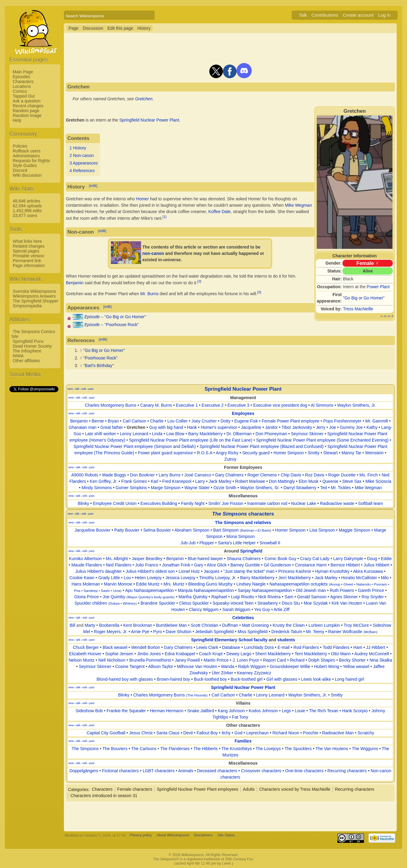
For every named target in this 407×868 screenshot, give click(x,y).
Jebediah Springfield (215, 632)
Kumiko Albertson (86, 559)
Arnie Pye (140, 632)
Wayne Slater (197, 488)
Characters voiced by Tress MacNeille (295, 789)
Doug (372, 559)
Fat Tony (240, 717)
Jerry (321, 427)
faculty (261, 640)
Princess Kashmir (295, 571)
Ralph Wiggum (252, 666)
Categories (78, 789)
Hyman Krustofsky (332, 571)
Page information (29, 265)
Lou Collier (178, 421)
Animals (186, 771)
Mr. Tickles (341, 488)
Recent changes (28, 106)
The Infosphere (27, 351)
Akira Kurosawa (368, 571)
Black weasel (115, 647)
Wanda (228, 666)
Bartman (248, 530)
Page (73, 28)
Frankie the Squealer (126, 711)
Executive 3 (238, 405)
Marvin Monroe (118, 584)
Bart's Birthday (99, 366)
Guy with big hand (166, 427)
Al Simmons (322, 405)
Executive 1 (187, 405)
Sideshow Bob (89, 711)
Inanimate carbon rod (267, 503)
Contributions (325, 15)
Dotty (225, 421)
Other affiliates (26, 361)
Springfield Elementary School (222, 640)
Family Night (193, 503)
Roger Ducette (342, 475)
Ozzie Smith (225, 488)
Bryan (113, 421)
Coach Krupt (211, 654)
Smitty (314, 453)
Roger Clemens (262, 475)
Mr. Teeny (315, 632)
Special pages (26, 251)
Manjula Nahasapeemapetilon (206, 590)
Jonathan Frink (176, 565)
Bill (73, 625)
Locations (22, 86)
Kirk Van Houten (347, 603)
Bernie (98, 421)
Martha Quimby (193, 597)
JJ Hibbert (376, 647)
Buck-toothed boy (210, 679)
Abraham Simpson (192, 530)
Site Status (226, 836)
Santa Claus (168, 733)
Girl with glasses (282, 679)
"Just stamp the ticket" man (249, 571)
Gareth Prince (371, 590)
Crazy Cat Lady (315, 559)
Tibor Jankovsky (297, 427)
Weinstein (374, 453)
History (144, 28)
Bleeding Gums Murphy (210, 584)
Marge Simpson (166, 488)
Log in (384, 15)
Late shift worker (100, 434)
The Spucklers (298, 749)
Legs (286, 711)
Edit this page (120, 28)
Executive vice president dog (280, 405)
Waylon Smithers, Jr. (357, 405)
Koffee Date (220, 212)
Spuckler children (91, 603)
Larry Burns (170, 475)
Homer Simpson (289, 453)
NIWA (18, 356)
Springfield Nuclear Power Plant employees (198, 789)
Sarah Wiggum (236, 609)
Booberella (109, 625)
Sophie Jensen (119, 654)
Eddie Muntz (148, 584)
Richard (297, 660)
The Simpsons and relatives (243, 522)
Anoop (335, 584)
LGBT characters (159, 771)
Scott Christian (205, 625)
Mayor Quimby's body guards (150, 597)
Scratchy (366, 733)
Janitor (271, 427)
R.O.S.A (205, 453)
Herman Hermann (166, 711)
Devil (188, 733)
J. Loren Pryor (246, 660)
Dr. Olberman (239, 434)
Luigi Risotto (242, 597)
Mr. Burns (149, 294)
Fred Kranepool (177, 481)
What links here (27, 241)
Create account (358, 15)
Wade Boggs (114, 475)
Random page (26, 111)
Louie (300, 711)
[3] (259, 292)
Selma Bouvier (157, 530)
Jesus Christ (141, 733)
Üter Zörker (222, 673)
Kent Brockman (138, 625)
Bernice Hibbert (345, 565)
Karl (155, 481)
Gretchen (144, 99)
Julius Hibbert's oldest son (150, 571)
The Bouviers (115, 749)
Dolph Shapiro (322, 660)
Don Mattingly (282, 481)
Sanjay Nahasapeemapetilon (265, 590)
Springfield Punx (28, 341)
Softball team (371, 503)
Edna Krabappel (180, 654)
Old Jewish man (311, 590)
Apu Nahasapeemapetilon (149, 590)
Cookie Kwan (82, 578)
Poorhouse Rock (122, 325)
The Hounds (197, 695)
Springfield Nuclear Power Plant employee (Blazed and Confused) (261, 446)
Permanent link (27, 261)
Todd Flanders (336, 647)
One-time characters (304, 771)
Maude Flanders (87, 565)
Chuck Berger (86, 647)
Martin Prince (216, 660)
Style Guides (25, 165)
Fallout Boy (207, 733)
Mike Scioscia (379, 481)
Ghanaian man (83, 427)
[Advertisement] (34, 484)
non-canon (153, 253)
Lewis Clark (207, 647)
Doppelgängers (84, 771)
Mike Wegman (298, 205)
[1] (165, 217)
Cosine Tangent (130, 666)
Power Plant (378, 287)
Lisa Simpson (322, 530)
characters (243, 514)
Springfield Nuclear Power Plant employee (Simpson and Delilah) (135, 446)
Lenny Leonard (134, 434)
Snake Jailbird (200, 711)
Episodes (22, 77)
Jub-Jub (188, 543)
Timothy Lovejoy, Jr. (218, 578)
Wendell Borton (146, 647)
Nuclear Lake (304, 503)
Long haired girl (350, 679)
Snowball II (270, 543)
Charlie (157, 421)
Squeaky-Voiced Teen (233, 603)
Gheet (348, 584)
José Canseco (198, 475)
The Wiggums (365, 749)
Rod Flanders (306, 647)
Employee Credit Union (115, 503)
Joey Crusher (204, 421)
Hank (192, 427)
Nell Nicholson (112, 660)
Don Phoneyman (271, 434)
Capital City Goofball (106, 733)
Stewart (331, 453)
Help (17, 120)
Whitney (129, 603)
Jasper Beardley (147, 559)
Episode (92, 317)
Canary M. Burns (156, 405)
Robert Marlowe (250, 481)
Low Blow (175, 434)
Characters (23, 82)
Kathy (372, 427)
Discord (20, 170)
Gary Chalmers (229, 475)
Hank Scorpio (355, 711)
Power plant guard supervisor (165, 453)
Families (243, 741)
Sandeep (91, 591)
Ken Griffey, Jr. (103, 481)
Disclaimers (203, 836)
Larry (200, 481)
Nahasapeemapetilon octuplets (299, 584)
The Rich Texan (324, 711)
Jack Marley (220, 481)
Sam (289, 597)
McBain (371, 632)
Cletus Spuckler (194, 603)
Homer (142, 199)
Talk (303, 15)
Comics (20, 91)
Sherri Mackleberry (273, 654)
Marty (90, 625)
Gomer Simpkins (131, 488)
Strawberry (268, 603)
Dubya (114, 603)
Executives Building (159, 503)
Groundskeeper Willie (290, 666)
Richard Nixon (286, 733)
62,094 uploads (27, 206)
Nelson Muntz (81, 660)
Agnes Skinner (344, 597)
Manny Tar (351, 453)
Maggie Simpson (354, 530)
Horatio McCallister (359, 578)
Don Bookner (142, 475)
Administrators (26, 156)
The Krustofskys (237, 749)
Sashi (105, 591)
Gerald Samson (312, 597)
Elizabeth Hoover (85, 654)
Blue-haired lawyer (205, 559)
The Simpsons (85, 749)
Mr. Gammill (377, 421)
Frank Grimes (134, 481)
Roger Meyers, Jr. (111, 632)
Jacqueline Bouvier (92, 530)
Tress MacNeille (358, 309)
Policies (20, 146)
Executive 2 (213, 405)
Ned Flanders (119, 565)
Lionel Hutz (189, 571)
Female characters (135, 789)
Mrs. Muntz (174, 584)
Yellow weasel (356, 666)
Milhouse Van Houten (197, 666)
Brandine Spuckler (158, 603)
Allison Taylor (160, 666)
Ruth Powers (342, 590)
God (238, 733)
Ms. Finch (369, 475)
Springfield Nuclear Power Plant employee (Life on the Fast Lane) (191, 440)
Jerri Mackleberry (294, 578)
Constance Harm (311, 565)
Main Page (23, 72)
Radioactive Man (338, 733)
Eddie (386, 559)
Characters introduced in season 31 (104, 796)
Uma (117, 591)
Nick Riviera (269, 597)
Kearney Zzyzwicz (254, 673)
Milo (385, 578)
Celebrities (243, 618)
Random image (27, 115)
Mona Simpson (241, 536)
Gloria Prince (86, 597)
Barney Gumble (245, 565)
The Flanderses (175, 749)
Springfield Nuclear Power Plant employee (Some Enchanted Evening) (322, 440)
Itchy (226, 733)
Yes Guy (262, 609)
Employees (243, 413)
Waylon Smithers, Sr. (260, 488)
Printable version (28, 256)
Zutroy (230, 459)
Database (231, 647)
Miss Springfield (252, 632)
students (286, 640)
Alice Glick (217, 565)
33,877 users (25, 215)
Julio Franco (147, 565)
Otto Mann (341, 654)
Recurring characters (347, 771)
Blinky (83, 503)
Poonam (380, 584)
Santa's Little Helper (237, 543)
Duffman (230, 625)
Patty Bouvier (127, 530)
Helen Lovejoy (148, 578)
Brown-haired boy (174, 679)
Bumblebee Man (171, 625)
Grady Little (109, 578)
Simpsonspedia (27, 306)
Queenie (330, 481)
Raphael (219, 597)
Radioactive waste (337, 503)
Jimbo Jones (149, 654)
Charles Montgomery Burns (111, 405)
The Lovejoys (268, 749)
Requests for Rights (31, 161)
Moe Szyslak (316, 603)
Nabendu (363, 584)
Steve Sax (352, 481)
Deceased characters (217, 771)
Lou (127, 578)
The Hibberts (206, 749)
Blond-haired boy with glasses (125, 679)
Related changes (29, 246)
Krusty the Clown (289, 625)
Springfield (251, 551)
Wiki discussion (27, 175)
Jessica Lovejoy (180, 578)
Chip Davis (291, 475)
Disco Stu (291, 603)
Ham (358, 647)
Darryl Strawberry (300, 488)
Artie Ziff (282, 609)
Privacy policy (141, 836)
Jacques (212, 571)
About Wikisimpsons (173, 836)
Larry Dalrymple (348, 559)
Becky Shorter (352, 660)
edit (93, 186)
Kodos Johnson (263, 711)
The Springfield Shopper (36, 301)
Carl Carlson (134, 421)
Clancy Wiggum (204, 609)
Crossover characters (261, 771)
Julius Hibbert (377, 565)
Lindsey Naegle (251, 584)
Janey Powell (187, 660)
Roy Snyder (373, 597)
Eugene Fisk (246, 421)
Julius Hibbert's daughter (99, 571)
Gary (199, 565)
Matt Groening (255, 625)
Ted (324, 488)
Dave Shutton (179, 632)
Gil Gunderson (277, 565)
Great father (112, 427)
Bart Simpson (226, 530)
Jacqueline (251, 427)
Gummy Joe (351, 427)
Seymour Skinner (307, 434)
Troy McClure (356, 625)
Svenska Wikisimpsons (34, 291)
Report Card (274, 660)
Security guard (256, 453)
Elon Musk (308, 481)
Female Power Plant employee (291, 421)
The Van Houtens (332, 749)
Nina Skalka (381, 660)
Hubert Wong (326, 666)
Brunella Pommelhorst (150, 660)
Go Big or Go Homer (364, 298)
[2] (199, 281)
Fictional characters (120, 771)
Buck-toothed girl (247, 679)
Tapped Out (24, 96)
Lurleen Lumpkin (324, 625)
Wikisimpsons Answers (34, 296)
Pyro (158, 632)
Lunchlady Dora (259, 647)
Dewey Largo (239, 654)
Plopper (207, 543)
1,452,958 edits (27, 211)
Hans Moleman (86, 584)
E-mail (284, 647)
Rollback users (27, 151)
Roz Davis (315, 475)
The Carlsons (144, 749)
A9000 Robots (85, 475)
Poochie (311, 733)
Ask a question (27, 101)
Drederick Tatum (287, 632)
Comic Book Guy (280, 559)
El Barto (264, 530)
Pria (77, 591)
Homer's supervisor (219, 427)
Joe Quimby (114, 597)
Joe (333, 427)
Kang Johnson (231, 711)
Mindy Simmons (97, 488)
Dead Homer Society (32, 346)
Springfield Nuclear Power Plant (149, 120)
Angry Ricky (227, 453)
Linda (157, 434)
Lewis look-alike (316, 679)
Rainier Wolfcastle (345, 632)
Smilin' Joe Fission (226, 503)
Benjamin (74, 283)
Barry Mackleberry (206, 434)
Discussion (93, 28)
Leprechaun (257, 733)
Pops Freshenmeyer (342, 421)
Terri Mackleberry (311, 654)
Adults (249, 789)
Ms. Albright (117, 559)
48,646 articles (26, 201)
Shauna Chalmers (244, 559)
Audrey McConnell (372, 654)
